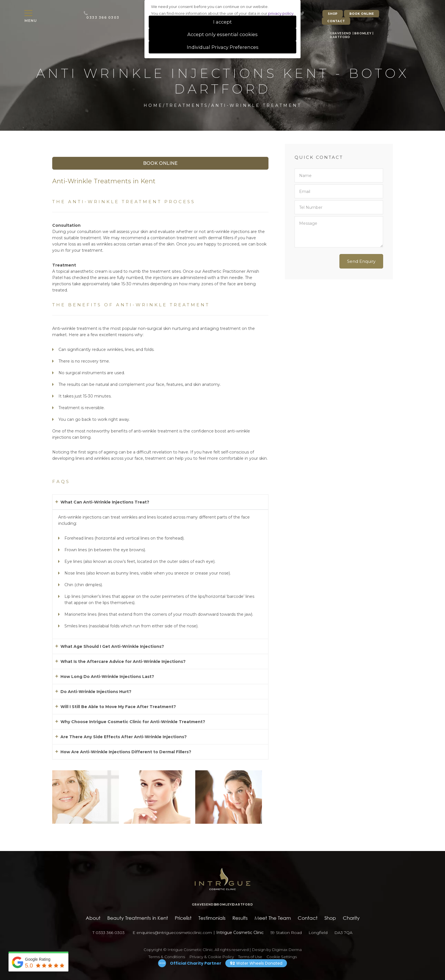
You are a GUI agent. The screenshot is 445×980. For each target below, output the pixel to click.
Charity (351, 918)
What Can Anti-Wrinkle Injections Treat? (105, 502)
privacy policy (281, 13)
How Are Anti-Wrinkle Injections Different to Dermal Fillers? (126, 752)
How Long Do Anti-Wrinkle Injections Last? (107, 677)
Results (240, 918)
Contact (308, 918)
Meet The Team (273, 918)
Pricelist (183, 918)
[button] (160, 502)
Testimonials (212, 918)
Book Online (160, 163)
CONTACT (336, 21)
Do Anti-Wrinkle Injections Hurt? (96, 692)
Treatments (187, 105)
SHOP (333, 14)
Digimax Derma (287, 950)
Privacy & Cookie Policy (212, 957)
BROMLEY (363, 33)
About (93, 918)
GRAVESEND (341, 33)
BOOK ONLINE (362, 14)
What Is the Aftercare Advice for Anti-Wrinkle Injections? (123, 661)
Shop (330, 918)
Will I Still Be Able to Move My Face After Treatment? (118, 707)
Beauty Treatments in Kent (138, 918)
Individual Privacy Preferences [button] (223, 47)
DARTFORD (340, 37)
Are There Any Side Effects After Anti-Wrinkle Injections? (124, 737)
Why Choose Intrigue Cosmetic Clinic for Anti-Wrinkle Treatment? (133, 722)
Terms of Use (250, 957)
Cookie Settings (282, 957)
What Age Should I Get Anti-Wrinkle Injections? (112, 646)
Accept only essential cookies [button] (222, 34)
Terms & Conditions (167, 957)
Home (153, 105)
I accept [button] (222, 22)
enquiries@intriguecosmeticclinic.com (174, 933)
